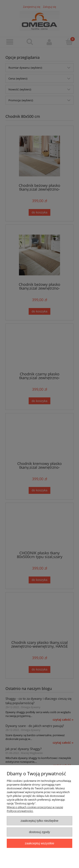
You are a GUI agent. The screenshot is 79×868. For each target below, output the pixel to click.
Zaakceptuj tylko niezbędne (39, 821)
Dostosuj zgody (40, 832)
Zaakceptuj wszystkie (39, 843)
